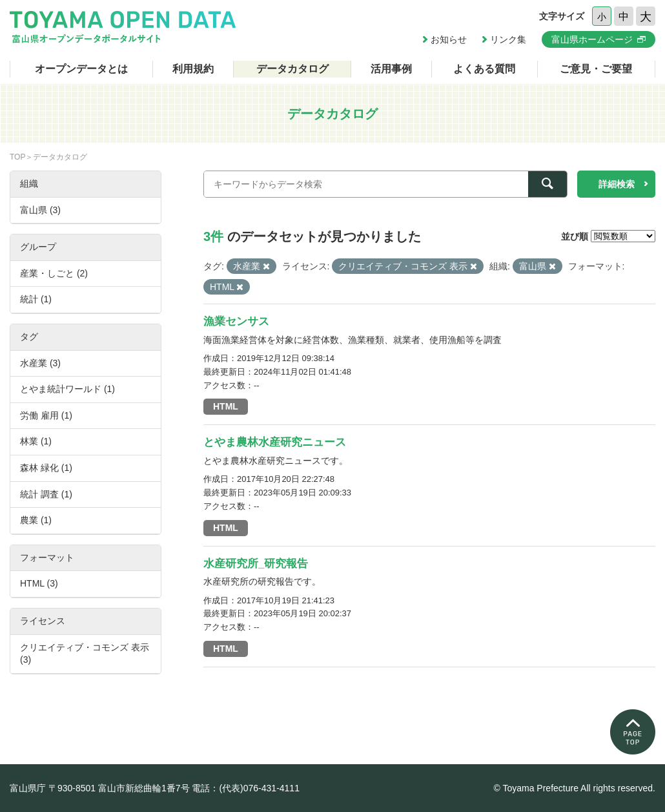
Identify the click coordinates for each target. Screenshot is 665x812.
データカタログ (292, 69)
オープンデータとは (81, 69)
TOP (17, 157)
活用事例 (391, 69)
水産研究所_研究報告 (256, 564)
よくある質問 (484, 69)
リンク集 (508, 39)
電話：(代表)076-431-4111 (246, 788)
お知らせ (449, 39)
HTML (226, 406)
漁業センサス (236, 321)
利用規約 (193, 69)
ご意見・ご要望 (596, 69)
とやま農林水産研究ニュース (275, 442)
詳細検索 (617, 184)
